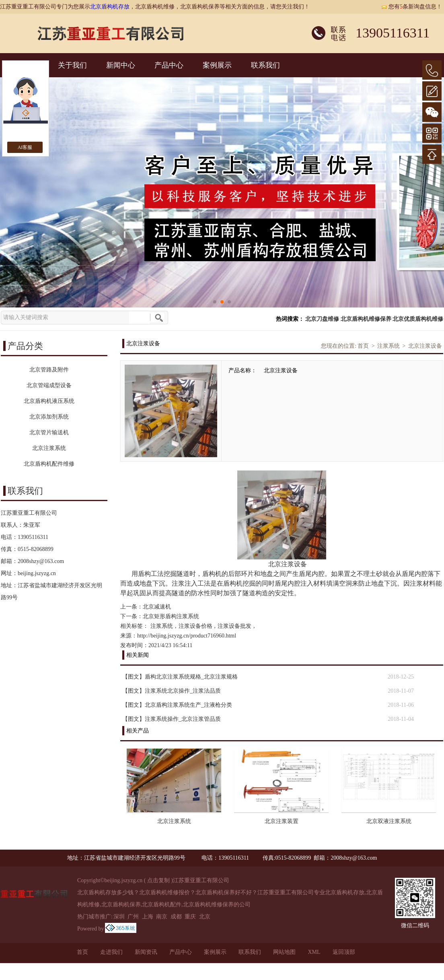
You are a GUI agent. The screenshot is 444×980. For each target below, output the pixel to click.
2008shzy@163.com (41, 561)
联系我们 (265, 65)
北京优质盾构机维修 (418, 319)
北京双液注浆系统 (389, 821)
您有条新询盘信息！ (411, 7)
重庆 (190, 917)
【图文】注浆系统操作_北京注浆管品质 (172, 719)
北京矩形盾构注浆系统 (171, 616)
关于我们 (72, 65)
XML (314, 952)
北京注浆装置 (282, 821)
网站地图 (284, 952)
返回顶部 (344, 952)
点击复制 (158, 880)
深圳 (119, 917)
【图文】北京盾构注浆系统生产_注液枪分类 (177, 705)
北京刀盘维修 (322, 319)
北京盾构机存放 (110, 7)
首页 (363, 346)
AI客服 (25, 147)
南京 (162, 917)
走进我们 (111, 952)
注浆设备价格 (195, 626)
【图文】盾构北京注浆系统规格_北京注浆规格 (180, 677)
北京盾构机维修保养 (366, 319)
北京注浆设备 (425, 346)
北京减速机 (157, 607)
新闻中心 (121, 65)
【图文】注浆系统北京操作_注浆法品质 (172, 691)
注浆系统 (388, 346)
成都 (176, 917)
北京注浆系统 (174, 821)
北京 (205, 917)
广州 (133, 917)
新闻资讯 (146, 952)
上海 (148, 917)
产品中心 (169, 65)
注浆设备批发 (234, 626)
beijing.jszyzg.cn (37, 573)
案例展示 (217, 65)
